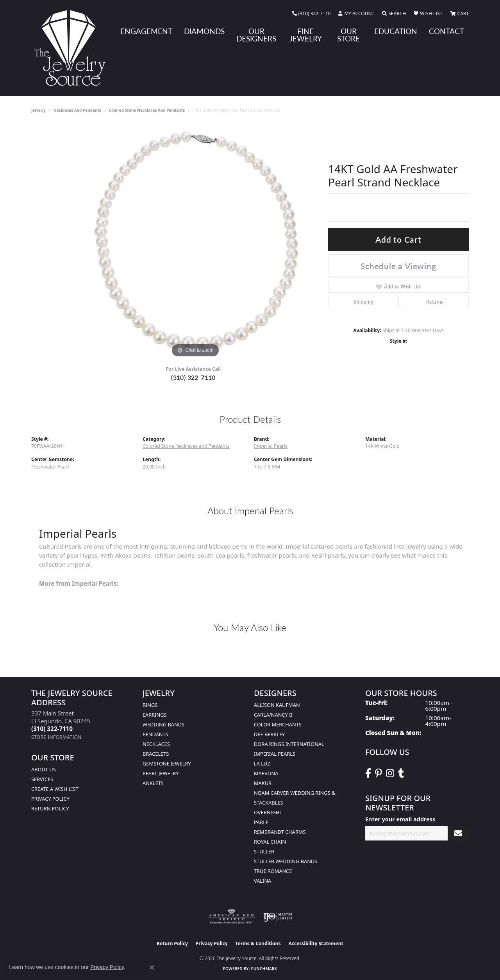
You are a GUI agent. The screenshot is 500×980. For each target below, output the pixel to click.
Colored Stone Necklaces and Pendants (147, 110)
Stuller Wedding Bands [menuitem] (286, 861)
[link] (312, 14)
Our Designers (256, 35)
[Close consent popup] (152, 967)
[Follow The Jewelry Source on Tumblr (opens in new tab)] (401, 773)
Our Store (348, 35)
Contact (446, 31)
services (42, 779)
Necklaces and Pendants (77, 110)
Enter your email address (400, 819)
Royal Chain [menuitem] (270, 842)
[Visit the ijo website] (278, 917)
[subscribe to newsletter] (458, 833)
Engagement (146, 31)
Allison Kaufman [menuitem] (277, 705)
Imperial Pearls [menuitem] (275, 754)
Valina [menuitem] (262, 881)
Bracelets (156, 754)
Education (396, 31)
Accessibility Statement (316, 943)
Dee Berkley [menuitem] (269, 734)
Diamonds (204, 31)
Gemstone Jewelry (167, 764)
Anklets (153, 783)
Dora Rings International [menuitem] (289, 744)
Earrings (155, 715)
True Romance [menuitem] (273, 871)
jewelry (38, 110)
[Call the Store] (52, 729)
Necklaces (156, 744)
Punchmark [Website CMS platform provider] (264, 969)
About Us (44, 769)
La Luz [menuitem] (262, 764)
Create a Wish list (55, 789)
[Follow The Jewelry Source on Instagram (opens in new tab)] (390, 773)
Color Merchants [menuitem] (278, 724)
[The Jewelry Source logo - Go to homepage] (73, 48)
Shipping (363, 302)
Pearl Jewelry (161, 773)
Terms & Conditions (258, 943)
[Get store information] (56, 737)
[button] (356, 14)
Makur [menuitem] (263, 783)
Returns (435, 302)
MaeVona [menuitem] (266, 773)
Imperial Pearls (271, 446)
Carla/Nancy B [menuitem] (273, 715)
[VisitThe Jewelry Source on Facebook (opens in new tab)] (368, 773)
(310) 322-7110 (193, 377)
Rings (150, 705)
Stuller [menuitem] (264, 851)
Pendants (155, 734)
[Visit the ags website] (231, 917)
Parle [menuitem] (261, 822)
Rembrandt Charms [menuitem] (280, 832)
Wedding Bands (163, 724)
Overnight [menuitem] (268, 812)
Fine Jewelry (306, 35)
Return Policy (50, 808)
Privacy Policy (50, 799)
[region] (195, 242)
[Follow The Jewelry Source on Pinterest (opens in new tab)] (379, 773)
